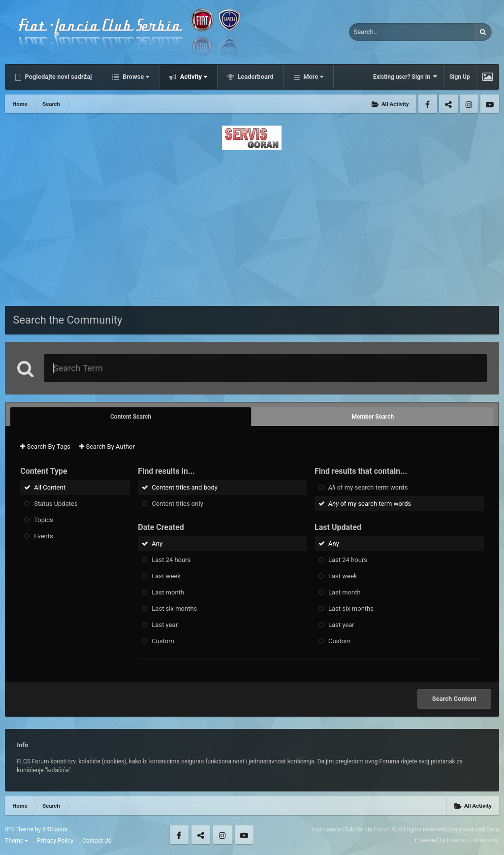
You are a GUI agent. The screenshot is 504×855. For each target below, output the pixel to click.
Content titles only (177, 504)
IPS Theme (19, 829)
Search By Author (107, 446)
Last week (166, 576)
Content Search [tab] (131, 417)
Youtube (490, 104)
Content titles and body (185, 487)
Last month (168, 592)
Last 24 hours (171, 560)
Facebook (428, 104)
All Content (50, 487)
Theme (16, 841)
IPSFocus (55, 829)
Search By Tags (45, 446)
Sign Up (460, 77)
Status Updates (56, 504)
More (313, 77)
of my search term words (368, 487)
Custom (163, 641)
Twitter (448, 104)
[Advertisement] (252, 225)
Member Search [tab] (373, 417)
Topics (44, 520)
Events (43, 536)
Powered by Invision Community (457, 840)
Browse (135, 77)
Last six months (174, 608)
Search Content (454, 699)
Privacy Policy (55, 841)
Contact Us (97, 841)
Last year (165, 625)
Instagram (469, 104)
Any (157, 543)
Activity (193, 77)
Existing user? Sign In (405, 77)
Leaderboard (255, 77)
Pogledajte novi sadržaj (58, 77)
